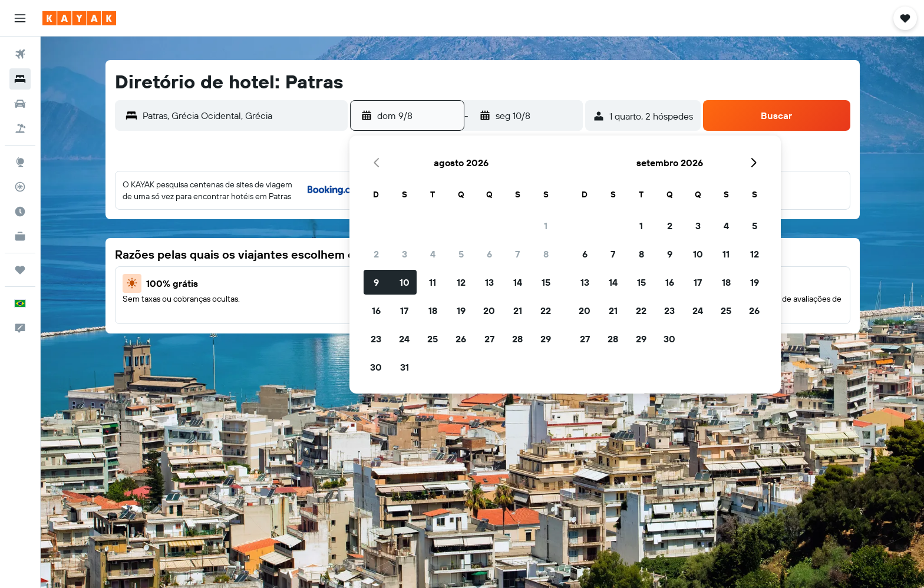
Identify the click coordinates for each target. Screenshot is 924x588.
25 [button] (433, 339)
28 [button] (517, 339)
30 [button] (376, 367)
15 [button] (546, 282)
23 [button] (376, 339)
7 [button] (517, 254)
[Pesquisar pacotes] (20, 128)
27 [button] (489, 339)
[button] (20, 18)
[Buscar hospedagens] (20, 79)
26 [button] (461, 339)
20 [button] (489, 310)
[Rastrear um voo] (20, 187)
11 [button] (433, 282)
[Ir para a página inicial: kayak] (79, 18)
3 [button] (405, 254)
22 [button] (546, 310)
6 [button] (489, 254)
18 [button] (433, 310)
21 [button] (518, 310)
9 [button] (376, 282)
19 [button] (461, 310)
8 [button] (546, 254)
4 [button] (433, 254)
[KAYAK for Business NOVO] (20, 236)
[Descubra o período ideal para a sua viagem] (20, 212)
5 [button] (461, 254)
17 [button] (404, 310)
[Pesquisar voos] (20, 54)
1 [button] (546, 226)
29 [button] (546, 339)
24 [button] (404, 339)
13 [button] (489, 282)
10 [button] (405, 282)
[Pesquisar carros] (20, 104)
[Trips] (20, 270)
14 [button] (518, 282)
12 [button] (461, 282)
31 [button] (405, 367)
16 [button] (376, 310)
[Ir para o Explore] (20, 162)
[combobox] (242, 115)
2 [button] (376, 254)
